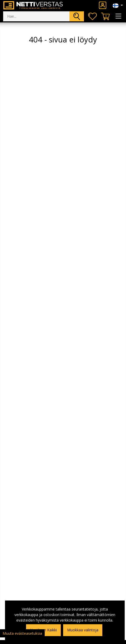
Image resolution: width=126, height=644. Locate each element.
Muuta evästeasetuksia (22, 633)
